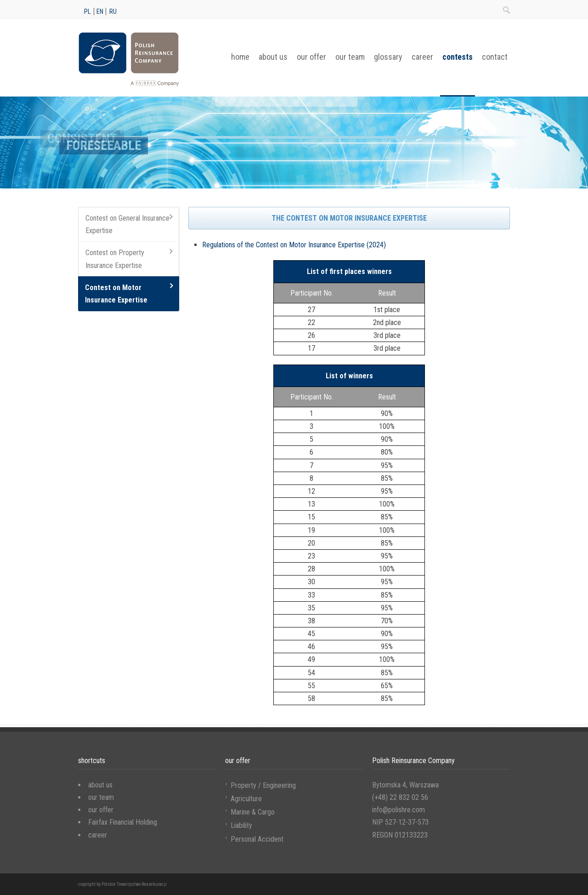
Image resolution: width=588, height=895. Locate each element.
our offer (311, 57)
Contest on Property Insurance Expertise (115, 259)
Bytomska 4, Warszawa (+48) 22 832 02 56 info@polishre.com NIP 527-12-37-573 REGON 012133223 (405, 810)
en (100, 11)
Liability (241, 825)
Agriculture (246, 799)
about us (273, 57)
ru (113, 11)
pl (87, 11)
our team (350, 57)
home (240, 57)
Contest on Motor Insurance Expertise (116, 294)
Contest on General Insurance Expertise (127, 224)
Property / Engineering (263, 785)
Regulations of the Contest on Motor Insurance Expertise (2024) (294, 245)
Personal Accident (257, 839)
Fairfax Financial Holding (123, 822)
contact (495, 57)
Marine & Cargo (253, 812)
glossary (388, 57)
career (422, 57)
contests (458, 57)
